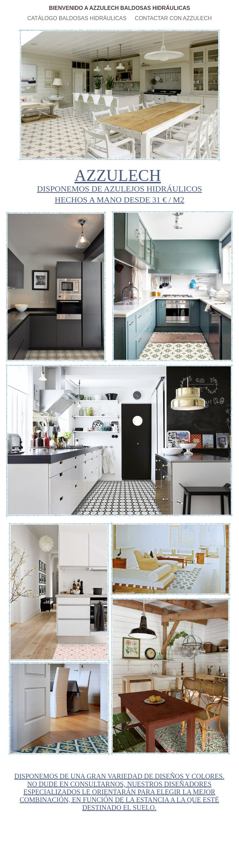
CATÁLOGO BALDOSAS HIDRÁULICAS (78, 18)
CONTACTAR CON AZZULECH (173, 18)
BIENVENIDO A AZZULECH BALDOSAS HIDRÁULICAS (119, 8)
